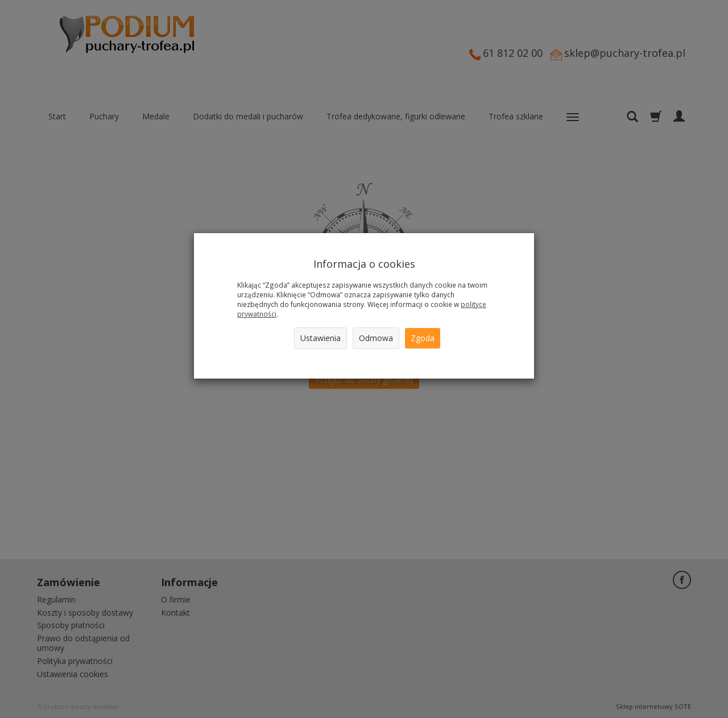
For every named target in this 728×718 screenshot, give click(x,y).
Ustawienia (320, 338)
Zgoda (423, 338)
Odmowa (376, 338)
